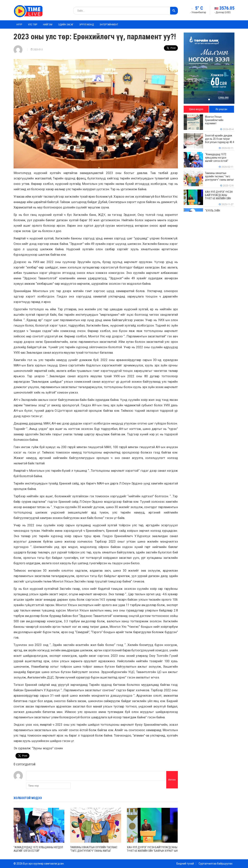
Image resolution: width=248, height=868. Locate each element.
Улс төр (33, 24)
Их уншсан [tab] (221, 109)
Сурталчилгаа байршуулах (216, 864)
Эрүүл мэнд (87, 24)
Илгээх (172, 780)
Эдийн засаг (66, 24)
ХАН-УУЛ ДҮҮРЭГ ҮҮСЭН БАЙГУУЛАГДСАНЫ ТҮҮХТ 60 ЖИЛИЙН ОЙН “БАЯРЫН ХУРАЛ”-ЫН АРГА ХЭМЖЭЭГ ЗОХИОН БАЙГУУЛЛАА (152, 851)
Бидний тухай (185, 864)
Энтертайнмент (109, 24)
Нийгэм (48, 24)
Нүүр (19, 24)
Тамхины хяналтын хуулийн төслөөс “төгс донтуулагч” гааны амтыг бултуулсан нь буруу (94, 851)
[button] (209, 99)
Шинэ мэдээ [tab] (196, 109)
